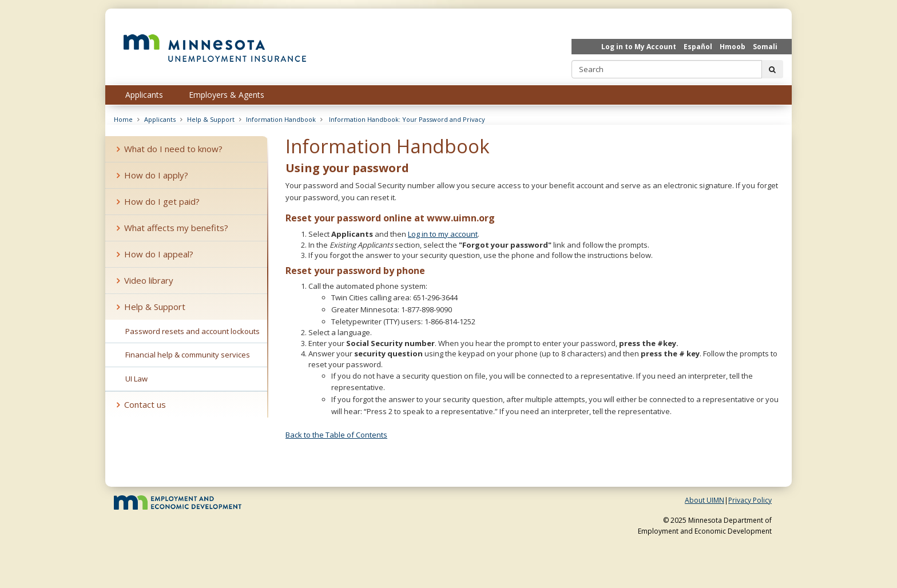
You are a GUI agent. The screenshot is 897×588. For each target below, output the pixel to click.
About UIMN (704, 500)
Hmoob (733, 47)
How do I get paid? (158, 201)
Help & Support (211, 119)
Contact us (141, 404)
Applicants (160, 119)
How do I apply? (152, 175)
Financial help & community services (188, 355)
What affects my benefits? (172, 228)
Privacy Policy (750, 500)
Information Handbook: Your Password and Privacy (406, 119)
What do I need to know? (170, 149)
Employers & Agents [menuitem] (227, 95)
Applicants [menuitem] (144, 95)
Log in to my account (443, 234)
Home (123, 119)
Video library (145, 280)
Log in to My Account (639, 47)
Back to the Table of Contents (336, 435)
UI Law (136, 379)
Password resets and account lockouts (193, 331)
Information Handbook (281, 119)
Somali (765, 47)
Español (698, 47)
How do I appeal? (155, 254)
